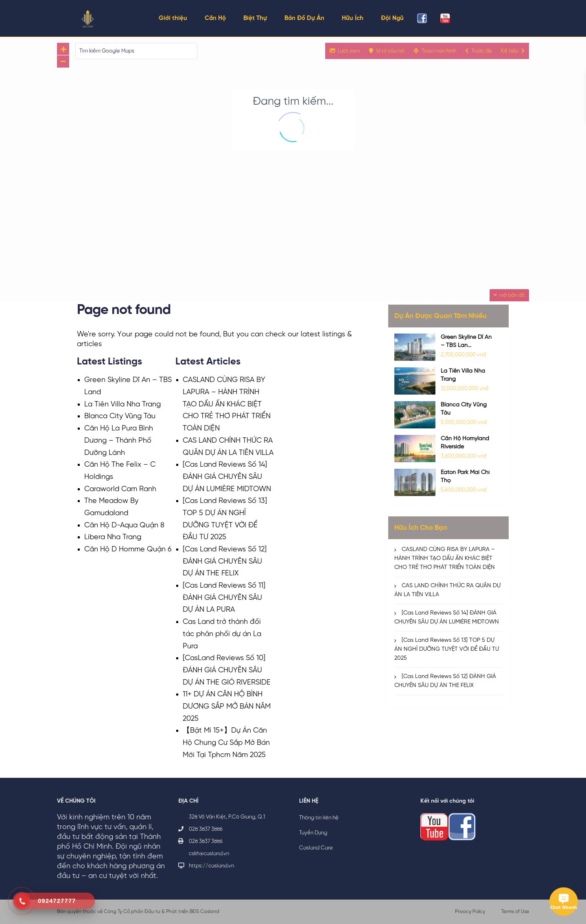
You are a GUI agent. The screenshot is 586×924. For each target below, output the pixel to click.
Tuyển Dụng (313, 833)
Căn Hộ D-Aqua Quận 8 (124, 526)
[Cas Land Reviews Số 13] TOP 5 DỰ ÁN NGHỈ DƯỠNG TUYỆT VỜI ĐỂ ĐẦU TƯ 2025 (447, 649)
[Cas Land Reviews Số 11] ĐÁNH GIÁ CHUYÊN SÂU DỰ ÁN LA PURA (224, 598)
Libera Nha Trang (113, 537)
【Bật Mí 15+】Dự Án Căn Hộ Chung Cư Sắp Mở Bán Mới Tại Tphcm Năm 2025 (226, 743)
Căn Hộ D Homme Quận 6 (128, 550)
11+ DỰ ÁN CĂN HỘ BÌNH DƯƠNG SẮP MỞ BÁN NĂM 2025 (227, 707)
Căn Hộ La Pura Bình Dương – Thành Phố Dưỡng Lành (119, 441)
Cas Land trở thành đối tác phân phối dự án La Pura (222, 634)
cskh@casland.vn (209, 854)
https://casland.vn (211, 866)
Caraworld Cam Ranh (120, 489)
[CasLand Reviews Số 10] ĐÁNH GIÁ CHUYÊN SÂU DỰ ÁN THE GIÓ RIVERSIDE (227, 670)
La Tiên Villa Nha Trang (122, 405)
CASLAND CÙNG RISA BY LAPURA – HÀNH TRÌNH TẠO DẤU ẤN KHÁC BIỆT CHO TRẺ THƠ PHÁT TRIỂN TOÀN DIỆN (227, 404)
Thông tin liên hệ (319, 818)
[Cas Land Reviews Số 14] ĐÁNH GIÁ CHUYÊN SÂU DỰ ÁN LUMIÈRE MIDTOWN (227, 477)
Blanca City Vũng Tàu (120, 416)
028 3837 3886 (206, 829)
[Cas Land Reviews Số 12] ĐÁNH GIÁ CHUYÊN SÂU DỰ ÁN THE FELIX (225, 562)
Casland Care (316, 848)
